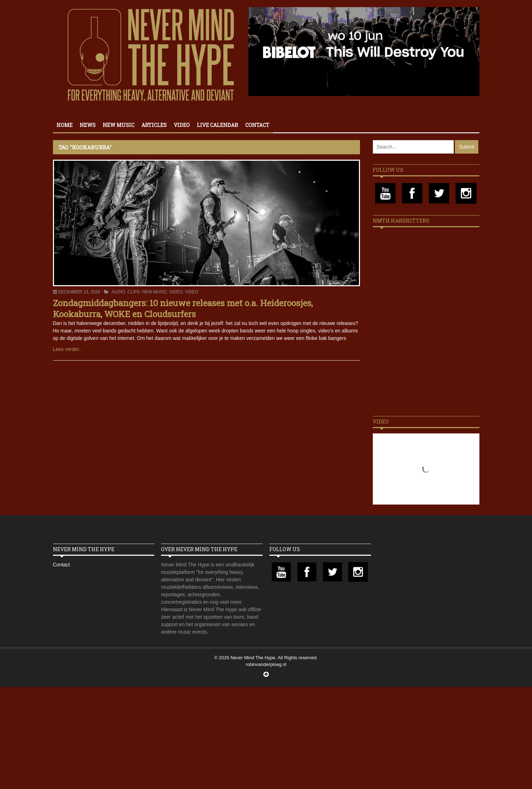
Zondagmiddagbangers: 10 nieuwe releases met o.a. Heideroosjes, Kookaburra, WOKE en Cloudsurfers (183, 308)
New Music (119, 125)
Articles (154, 125)
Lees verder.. (67, 349)
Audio (118, 292)
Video (182, 125)
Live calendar (217, 125)
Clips (133, 292)
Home (65, 125)
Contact (257, 125)
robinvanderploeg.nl (266, 664)
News (88, 125)
